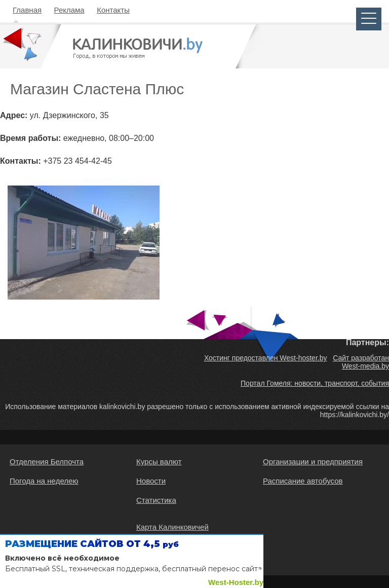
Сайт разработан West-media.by (361, 362)
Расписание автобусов (303, 481)
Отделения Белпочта (47, 462)
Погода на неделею (44, 481)
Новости (151, 481)
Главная (27, 10)
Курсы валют (159, 462)
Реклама (69, 10)
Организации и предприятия (313, 462)
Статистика (156, 500)
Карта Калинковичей (172, 527)
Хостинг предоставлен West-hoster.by (266, 358)
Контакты (113, 10)
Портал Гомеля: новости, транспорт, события (315, 383)
